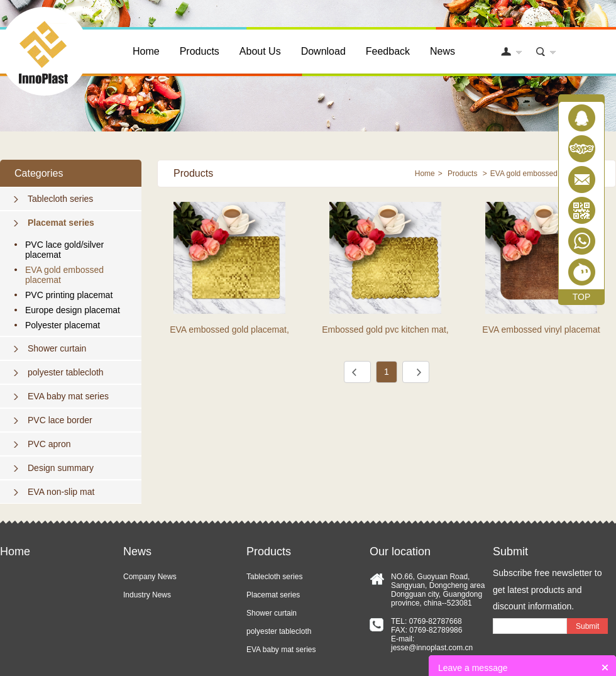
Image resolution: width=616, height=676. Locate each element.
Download (323, 51)
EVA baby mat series (68, 396)
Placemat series (61, 223)
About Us (260, 51)
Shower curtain (57, 348)
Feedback (388, 51)
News (443, 51)
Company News (150, 577)
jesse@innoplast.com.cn (432, 648)
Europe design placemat (73, 310)
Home (146, 51)
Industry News (147, 595)
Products (200, 51)
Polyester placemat (63, 325)
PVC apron (49, 444)
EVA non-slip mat (61, 492)
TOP (582, 297)
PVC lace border (60, 420)
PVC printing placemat (69, 295)
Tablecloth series (60, 199)
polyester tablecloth (66, 372)
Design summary (61, 468)
